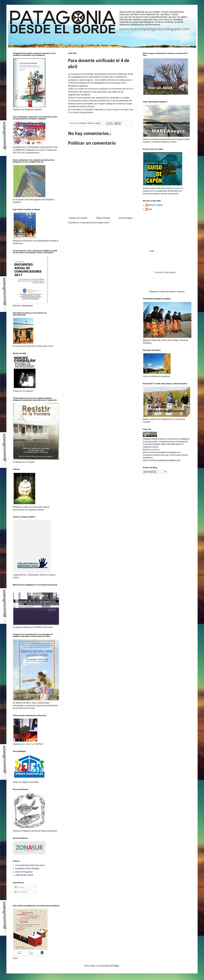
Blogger (116, 966)
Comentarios (21, 892)
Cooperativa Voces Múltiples (27, 869)
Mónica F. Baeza (156, 205)
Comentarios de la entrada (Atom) (95, 223)
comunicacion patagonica (179, 439)
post (150, 209)
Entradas (20, 887)
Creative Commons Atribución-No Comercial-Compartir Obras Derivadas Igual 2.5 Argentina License (165, 444)
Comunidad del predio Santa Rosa (30, 865)
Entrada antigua (126, 218)
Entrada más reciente (78, 218)
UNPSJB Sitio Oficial (24, 875)
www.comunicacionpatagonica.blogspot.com (162, 452)
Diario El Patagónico (24, 872)
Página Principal (103, 218)
